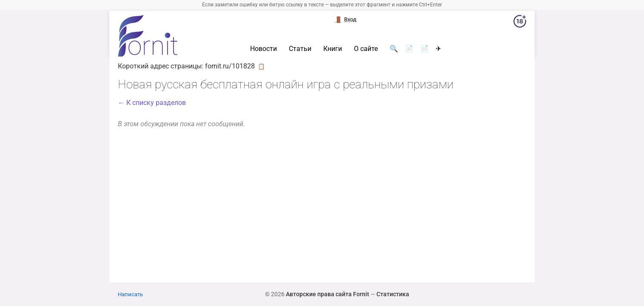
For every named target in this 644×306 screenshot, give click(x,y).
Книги (333, 49)
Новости (264, 49)
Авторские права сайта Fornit (328, 294)
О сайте (366, 49)
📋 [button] (261, 66)
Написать (130, 294)
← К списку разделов (152, 103)
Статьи (300, 49)
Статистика (393, 294)
